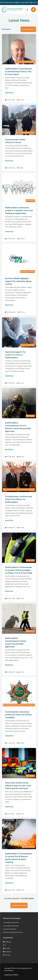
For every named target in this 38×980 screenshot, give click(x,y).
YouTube (7, 955)
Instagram (7, 952)
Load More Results (19, 905)
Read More (9, 93)
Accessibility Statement (11, 926)
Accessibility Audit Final (11, 923)
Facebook (7, 942)
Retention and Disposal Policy (13, 932)
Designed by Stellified (11, 975)
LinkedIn (7, 948)
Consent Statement (10, 929)
